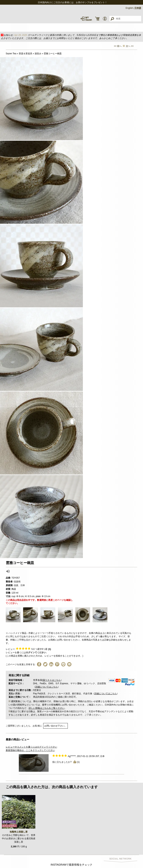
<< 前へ (118, 46)
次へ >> (130, 46)
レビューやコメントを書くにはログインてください (31, 747)
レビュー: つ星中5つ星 (28, 649)
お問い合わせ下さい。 (55, 726)
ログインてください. (36, 652)
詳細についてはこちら (47, 687)
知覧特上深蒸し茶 (19, 832)
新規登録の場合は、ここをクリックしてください (30, 750)
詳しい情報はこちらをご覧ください (47, 708)
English (129, 8)
